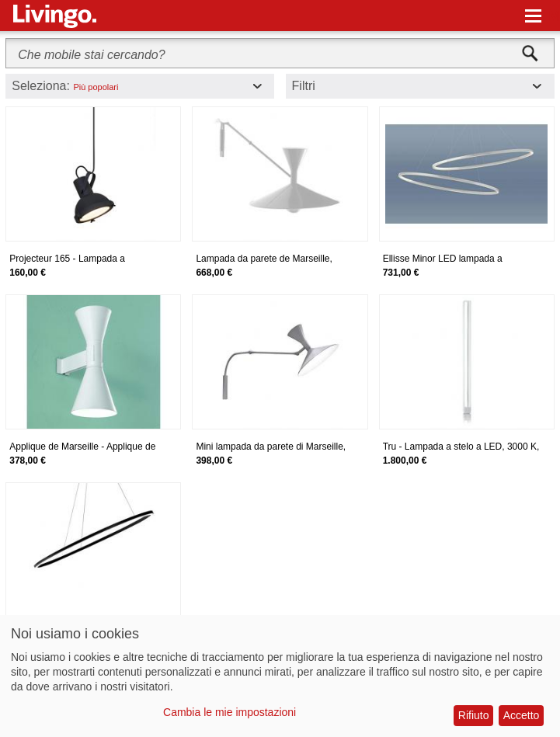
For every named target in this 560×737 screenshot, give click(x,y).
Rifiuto (474, 715)
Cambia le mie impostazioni (230, 712)
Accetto (522, 715)
